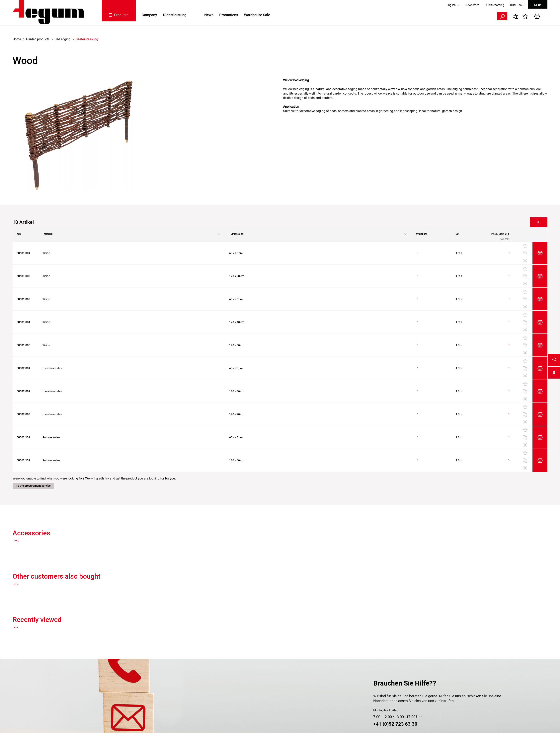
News (209, 15)
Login (538, 5)
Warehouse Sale (257, 15)
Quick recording (494, 5)
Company (149, 15)
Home (17, 39)
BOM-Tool (516, 5)
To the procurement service (33, 486)
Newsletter (472, 5)
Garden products (38, 39)
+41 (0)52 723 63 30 (395, 724)
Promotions (229, 15)
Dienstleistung (175, 15)
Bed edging (63, 39)
